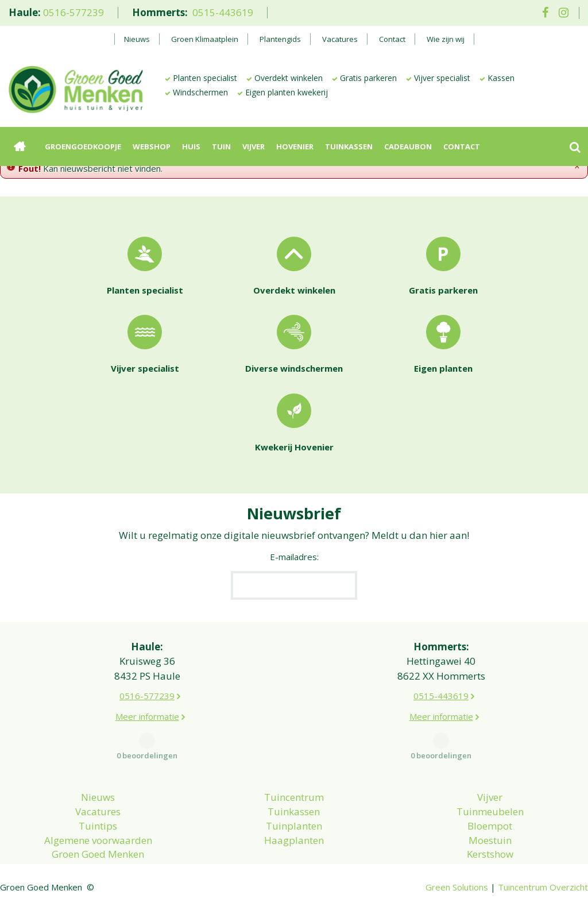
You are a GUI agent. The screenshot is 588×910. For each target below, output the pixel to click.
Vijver (490, 797)
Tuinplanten (294, 826)
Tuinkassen (294, 811)
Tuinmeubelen (490, 811)
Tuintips (98, 826)
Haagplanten (294, 840)
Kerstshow (490, 854)
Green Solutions (457, 887)
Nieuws (98, 797)
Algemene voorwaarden (98, 840)
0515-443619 (223, 12)
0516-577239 (73, 12)
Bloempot (490, 826)
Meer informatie (147, 716)
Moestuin (490, 840)
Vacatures (98, 811)
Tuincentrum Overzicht (543, 887)
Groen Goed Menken (98, 854)
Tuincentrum (294, 797)
